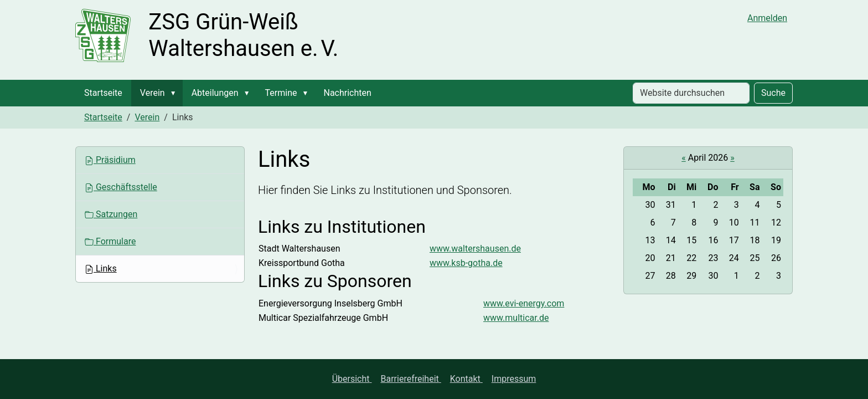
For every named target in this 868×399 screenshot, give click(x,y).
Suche (773, 93)
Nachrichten (347, 93)
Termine (281, 93)
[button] (175, 93)
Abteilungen (215, 93)
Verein (153, 93)
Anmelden (767, 18)
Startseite (103, 93)
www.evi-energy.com (524, 303)
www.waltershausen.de (475, 249)
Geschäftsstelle (121, 187)
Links (101, 268)
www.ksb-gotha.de (466, 263)
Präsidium (110, 160)
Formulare (110, 241)
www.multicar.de (516, 318)
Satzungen (111, 214)
